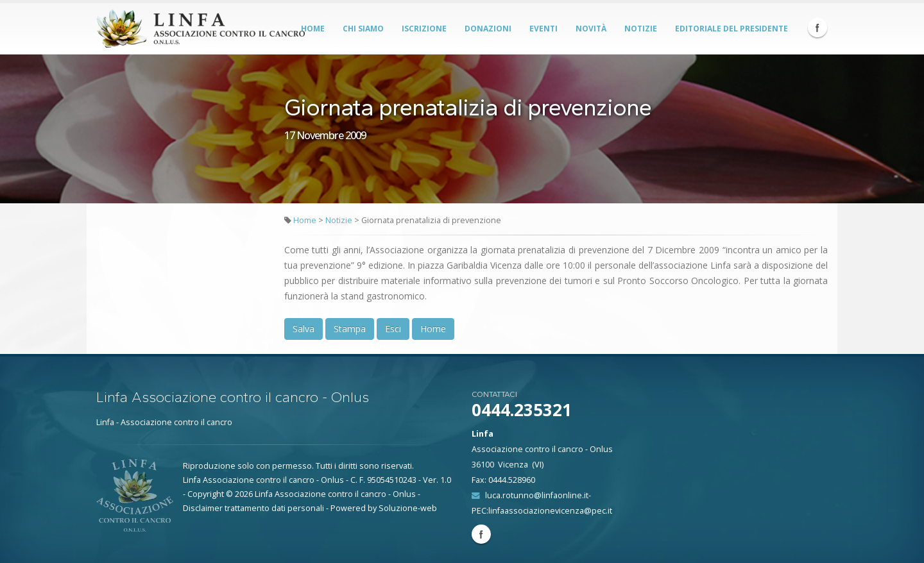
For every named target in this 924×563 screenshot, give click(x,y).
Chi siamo (363, 29)
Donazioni (488, 29)
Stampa (350, 329)
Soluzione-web (408, 508)
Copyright (206, 494)
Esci (393, 329)
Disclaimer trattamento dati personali (253, 508)
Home (313, 29)
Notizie (641, 29)
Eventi (543, 29)
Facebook (817, 28)
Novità (591, 29)
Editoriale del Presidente (732, 29)
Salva (304, 329)
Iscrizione (424, 29)
